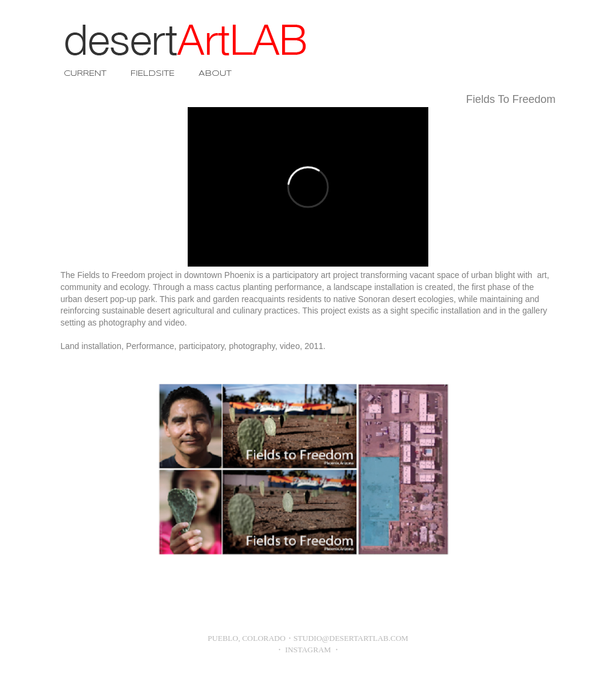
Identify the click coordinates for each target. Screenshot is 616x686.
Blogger (330, 679)
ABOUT (215, 74)
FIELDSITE (152, 74)
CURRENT (85, 74)
